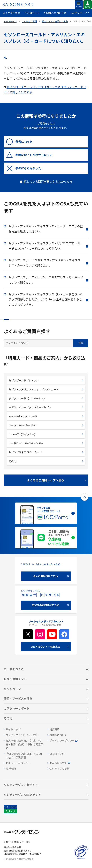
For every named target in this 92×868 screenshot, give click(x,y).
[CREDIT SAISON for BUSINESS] (46, 570)
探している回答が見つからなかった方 (48, 182)
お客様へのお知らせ (55, 13)
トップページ (10, 22)
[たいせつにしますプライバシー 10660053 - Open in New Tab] (81, 859)
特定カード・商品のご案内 (55, 22)
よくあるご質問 (11, 13)
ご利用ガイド (32, 13)
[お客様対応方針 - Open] (68, 763)
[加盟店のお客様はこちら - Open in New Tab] (46, 600)
